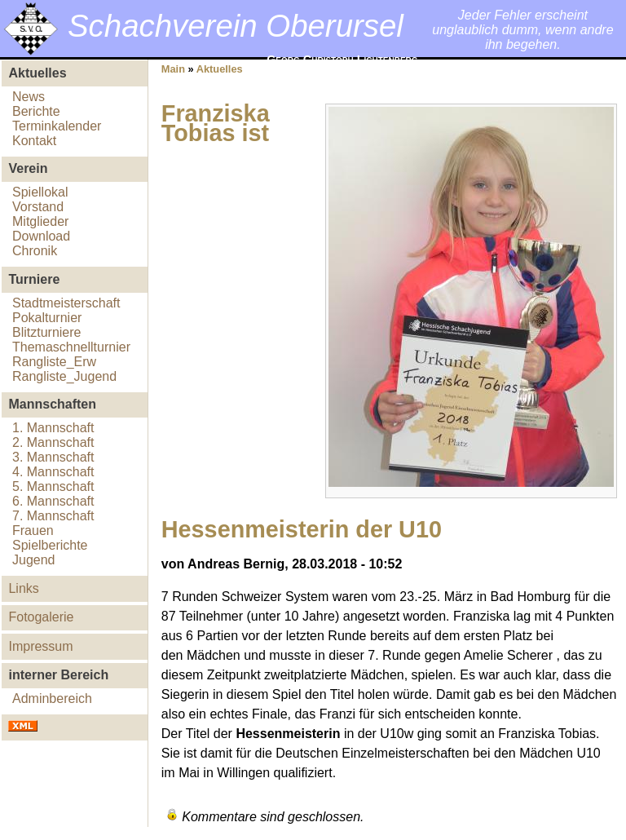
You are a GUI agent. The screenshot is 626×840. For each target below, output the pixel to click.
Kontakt (34, 141)
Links (23, 588)
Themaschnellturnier (71, 347)
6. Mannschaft (53, 501)
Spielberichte (50, 545)
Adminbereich (52, 699)
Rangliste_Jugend (64, 376)
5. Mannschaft (53, 486)
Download (41, 236)
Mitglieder (40, 221)
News (29, 97)
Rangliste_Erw (54, 362)
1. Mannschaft (53, 428)
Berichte (36, 111)
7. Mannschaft (53, 516)
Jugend (34, 560)
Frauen (33, 531)
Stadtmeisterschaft (66, 303)
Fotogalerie (41, 617)
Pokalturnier (47, 318)
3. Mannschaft (53, 457)
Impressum (40, 646)
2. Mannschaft (53, 442)
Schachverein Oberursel (236, 26)
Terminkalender (57, 126)
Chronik (35, 251)
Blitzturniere (46, 332)
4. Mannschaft (53, 472)
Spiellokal (40, 192)
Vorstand (38, 207)
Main (173, 69)
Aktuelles (220, 69)
